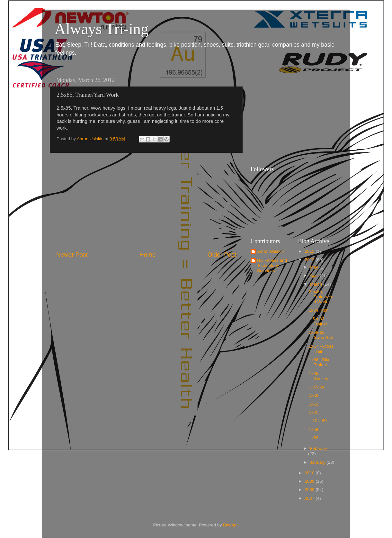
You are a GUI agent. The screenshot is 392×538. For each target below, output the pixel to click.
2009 (310, 481)
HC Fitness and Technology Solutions (272, 265)
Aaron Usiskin (270, 251)
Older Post (222, 255)
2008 (310, 490)
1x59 (313, 429)
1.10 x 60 (318, 421)
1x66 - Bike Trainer (320, 362)
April (315, 275)
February (319, 448)
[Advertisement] (146, 202)
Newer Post (72, 255)
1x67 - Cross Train (321, 349)
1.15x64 (316, 387)
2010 (310, 473)
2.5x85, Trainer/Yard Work (322, 297)
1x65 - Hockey (318, 376)
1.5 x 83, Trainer (318, 321)
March (317, 284)
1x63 (313, 395)
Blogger (230, 525)
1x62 (313, 404)
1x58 (313, 438)
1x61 (313, 412)
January (318, 462)
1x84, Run (319, 310)
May (315, 267)
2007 (310, 498)
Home (147, 255)
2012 (310, 260)
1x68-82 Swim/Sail (321, 335)
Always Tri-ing (102, 29)
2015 (310, 251)
